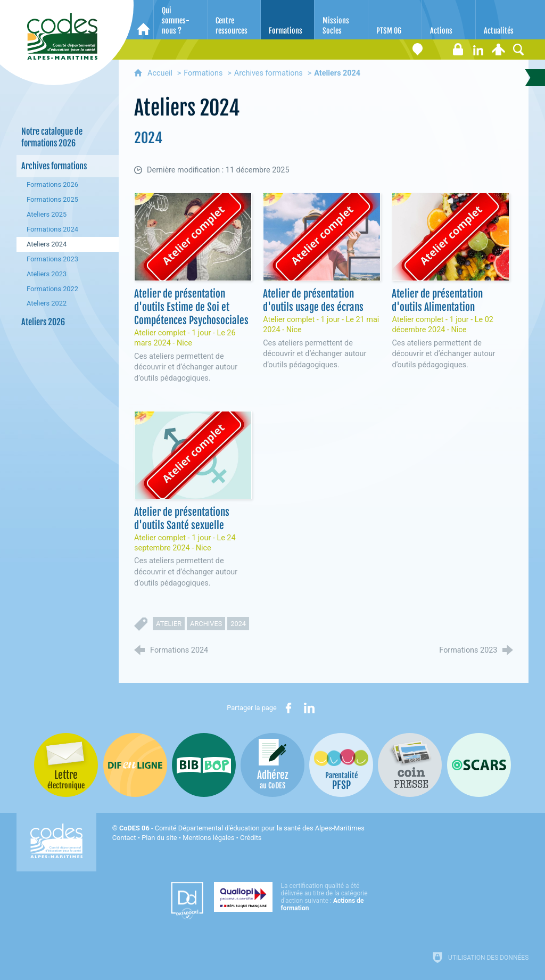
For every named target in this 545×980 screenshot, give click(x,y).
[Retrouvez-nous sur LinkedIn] (478, 50)
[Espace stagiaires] (458, 50)
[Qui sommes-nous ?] (180, 20)
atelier (169, 624)
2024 (238, 624)
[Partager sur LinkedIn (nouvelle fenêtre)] (309, 708)
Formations (203, 73)
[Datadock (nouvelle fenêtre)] (187, 901)
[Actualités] (502, 20)
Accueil (161, 73)
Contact (124, 838)
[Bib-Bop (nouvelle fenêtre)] (204, 765)
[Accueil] (143, 20)
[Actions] (449, 20)
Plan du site (159, 838)
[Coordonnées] (417, 50)
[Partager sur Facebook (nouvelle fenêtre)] (288, 708)
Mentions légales (208, 838)
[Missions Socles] (341, 20)
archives (206, 624)
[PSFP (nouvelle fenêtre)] (341, 765)
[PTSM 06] (395, 20)
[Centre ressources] (234, 20)
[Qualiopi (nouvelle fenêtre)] (294, 897)
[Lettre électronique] (437, 50)
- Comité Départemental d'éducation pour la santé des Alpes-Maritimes (242, 828)
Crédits (251, 838)
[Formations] (287, 20)
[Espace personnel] (498, 50)
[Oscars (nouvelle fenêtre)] (479, 765)
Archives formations (269, 73)
